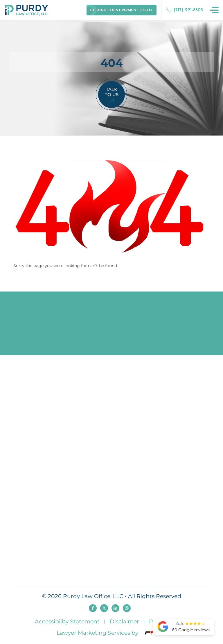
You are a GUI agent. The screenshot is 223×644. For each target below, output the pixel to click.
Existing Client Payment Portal (121, 10)
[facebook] (93, 608)
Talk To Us (112, 92)
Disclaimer (124, 621)
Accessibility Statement (67, 621)
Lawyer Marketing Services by (111, 633)
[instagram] (127, 608)
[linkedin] (115, 608)
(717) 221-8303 (184, 10)
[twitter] (104, 608)
